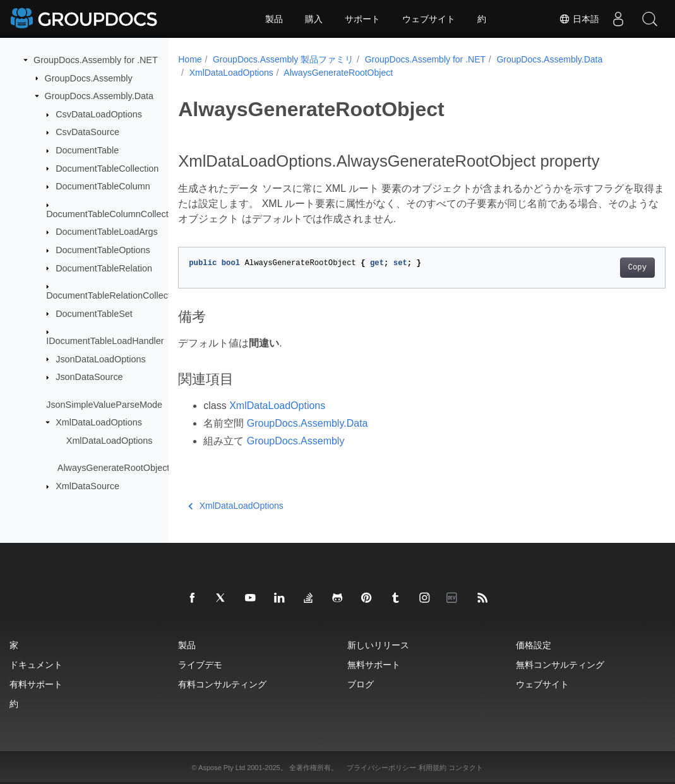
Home (190, 59)
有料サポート (36, 684)
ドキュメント (36, 664)
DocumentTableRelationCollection (114, 295)
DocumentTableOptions (103, 250)
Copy (603, 268)
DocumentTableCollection (107, 168)
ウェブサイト (429, 19)
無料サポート (374, 664)
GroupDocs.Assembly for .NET (96, 60)
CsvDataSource (87, 132)
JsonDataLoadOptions (100, 359)
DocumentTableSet (94, 313)
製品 (274, 19)
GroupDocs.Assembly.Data (99, 96)
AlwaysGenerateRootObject (114, 468)
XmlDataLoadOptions (99, 422)
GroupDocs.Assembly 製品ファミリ (283, 59)
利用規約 (433, 768)
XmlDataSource (87, 486)
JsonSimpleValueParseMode (104, 404)
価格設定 (534, 645)
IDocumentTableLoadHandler (105, 341)
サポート (362, 19)
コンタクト (466, 768)
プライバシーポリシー (381, 768)
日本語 (579, 19)
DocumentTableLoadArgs (107, 232)
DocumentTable (87, 150)
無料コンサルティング (560, 664)
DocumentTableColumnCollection (113, 213)
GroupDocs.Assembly (89, 78)
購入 (314, 19)
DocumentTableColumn (103, 186)
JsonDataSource (89, 377)
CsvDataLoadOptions (99, 114)
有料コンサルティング (222, 684)
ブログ (361, 684)
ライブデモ (200, 664)
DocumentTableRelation (104, 268)
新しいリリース (378, 645)
